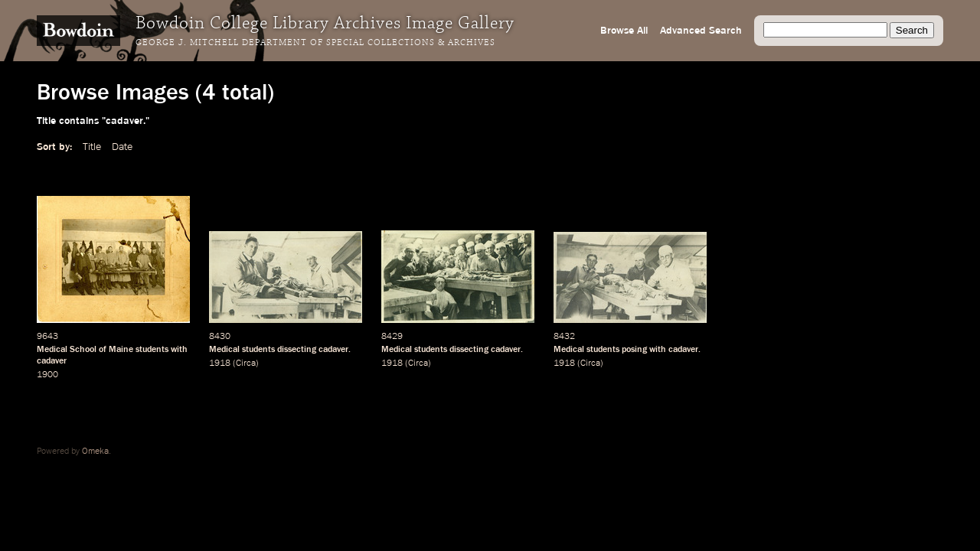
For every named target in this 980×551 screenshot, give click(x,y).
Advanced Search (701, 31)
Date (122, 147)
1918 (220, 364)
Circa (246, 364)
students (152, 350)
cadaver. (335, 350)
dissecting (297, 350)
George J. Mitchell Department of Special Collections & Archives (315, 43)
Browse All (624, 31)
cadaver (52, 361)
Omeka (95, 452)
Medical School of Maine (85, 350)
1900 (47, 375)
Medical (224, 350)
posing (634, 350)
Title (92, 147)
